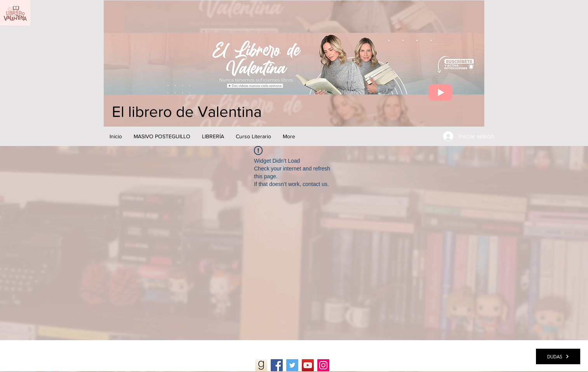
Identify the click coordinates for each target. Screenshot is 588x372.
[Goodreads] (261, 365)
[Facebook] (277, 365)
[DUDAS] (558, 356)
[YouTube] (308, 365)
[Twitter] (292, 365)
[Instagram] (323, 365)
